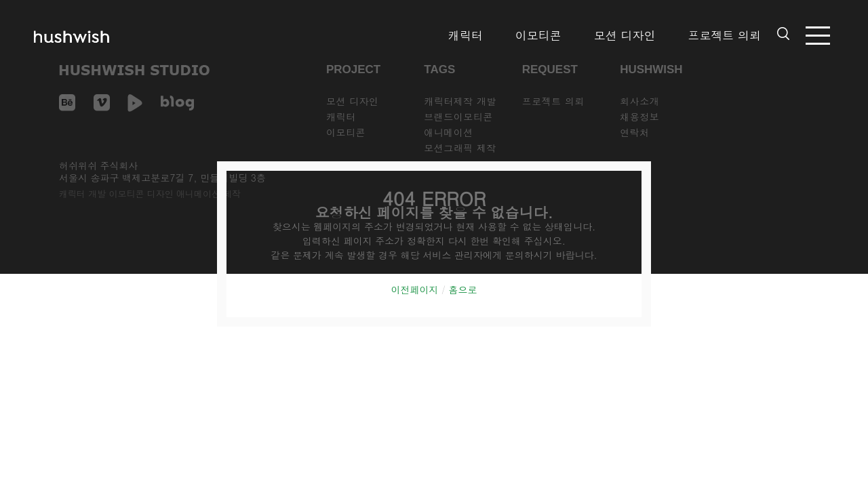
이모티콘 (538, 35)
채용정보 (639, 117)
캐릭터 (466, 35)
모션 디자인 (625, 35)
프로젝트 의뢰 (724, 35)
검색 (783, 34)
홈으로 (463, 289)
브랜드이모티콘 (458, 117)
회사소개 (639, 101)
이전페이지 (414, 289)
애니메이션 (449, 132)
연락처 (635, 132)
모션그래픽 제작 (460, 148)
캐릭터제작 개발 (460, 101)
